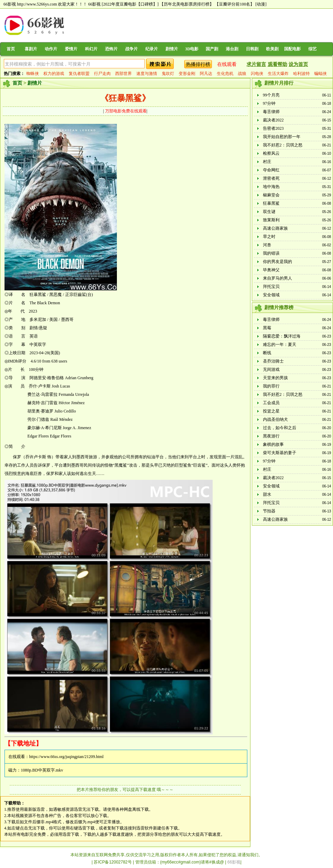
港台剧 (232, 49)
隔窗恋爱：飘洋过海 (282, 336)
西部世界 (123, 74)
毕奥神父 (271, 270)
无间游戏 (271, 369)
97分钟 (269, 103)
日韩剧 (252, 49)
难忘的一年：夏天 (280, 344)
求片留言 (256, 64)
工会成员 (271, 403)
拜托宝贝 (271, 287)
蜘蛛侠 (33, 74)
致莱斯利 (271, 220)
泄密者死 (271, 178)
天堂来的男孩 (275, 378)
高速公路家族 (275, 228)
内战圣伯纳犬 (275, 419)
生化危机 (225, 74)
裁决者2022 (273, 120)
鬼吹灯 (168, 74)
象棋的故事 (273, 444)
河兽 (267, 245)
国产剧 (212, 49)
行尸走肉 (102, 74)
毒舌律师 (271, 112)
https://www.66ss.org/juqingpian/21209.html (66, 757)
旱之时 (269, 237)
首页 (11, 49)
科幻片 (91, 49)
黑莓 (267, 328)
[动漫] (261, 4)
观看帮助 (277, 64)
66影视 (94, 4)
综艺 (313, 49)
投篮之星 (271, 411)
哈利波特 (301, 74)
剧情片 (172, 49)
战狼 (242, 74)
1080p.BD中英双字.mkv (42, 770)
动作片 (51, 49)
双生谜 (269, 212)
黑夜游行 (271, 436)
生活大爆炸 (278, 74)
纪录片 (152, 49)
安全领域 (271, 295)
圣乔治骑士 (273, 361)
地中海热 (271, 187)
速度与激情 (147, 74)
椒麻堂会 (271, 195)
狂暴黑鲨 (271, 203)
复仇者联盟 (79, 74)
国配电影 (292, 49)
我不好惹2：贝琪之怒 (283, 145)
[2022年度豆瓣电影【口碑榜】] (130, 4)
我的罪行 (271, 386)
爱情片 (71, 49)
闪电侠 (257, 74)
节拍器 (269, 511)
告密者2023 (273, 128)
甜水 (267, 494)
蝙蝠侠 (321, 74)
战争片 (131, 49)
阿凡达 (206, 74)
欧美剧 (272, 49)
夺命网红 (271, 170)
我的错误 (271, 253)
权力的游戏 (54, 74)
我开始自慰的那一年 (282, 137)
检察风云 (271, 153)
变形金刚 (187, 74)
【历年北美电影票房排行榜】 (187, 4)
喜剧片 (31, 49)
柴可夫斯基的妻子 (280, 453)
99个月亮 (271, 95)
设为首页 (298, 64)
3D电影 (192, 49)
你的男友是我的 (277, 262)
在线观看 (227, 64)
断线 (267, 353)
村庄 (267, 162)
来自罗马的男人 (277, 278)
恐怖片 (111, 49)
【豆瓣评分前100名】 (234, 4)
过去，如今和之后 (280, 428)
